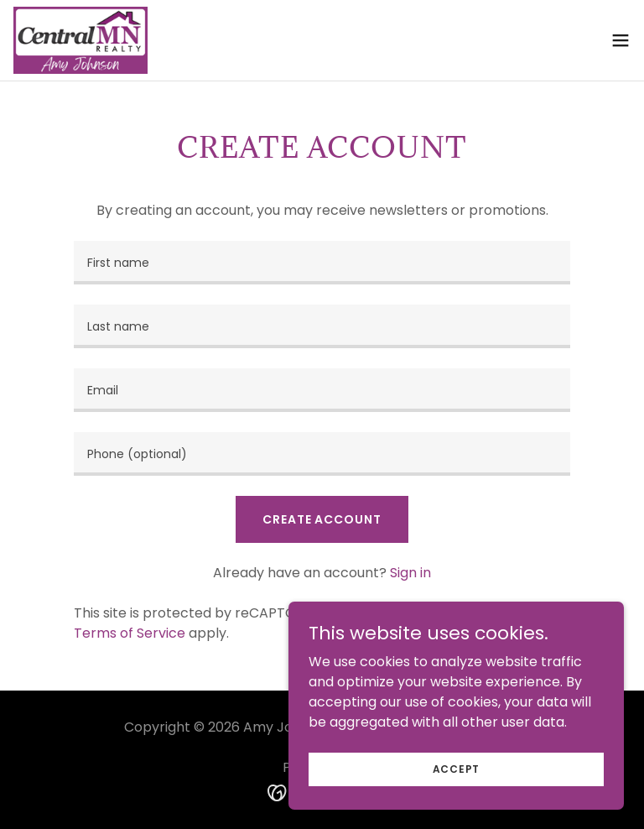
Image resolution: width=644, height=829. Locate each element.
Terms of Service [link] (130, 633)
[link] (80, 40)
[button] (621, 40)
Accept (457, 768)
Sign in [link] (410, 573)
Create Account (322, 519)
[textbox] (322, 263)
